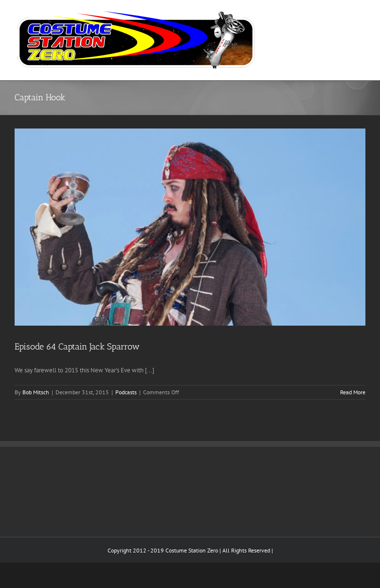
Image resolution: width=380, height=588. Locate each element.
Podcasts (126, 392)
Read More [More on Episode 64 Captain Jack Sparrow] (353, 392)
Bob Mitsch (36, 392)
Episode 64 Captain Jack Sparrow (77, 347)
